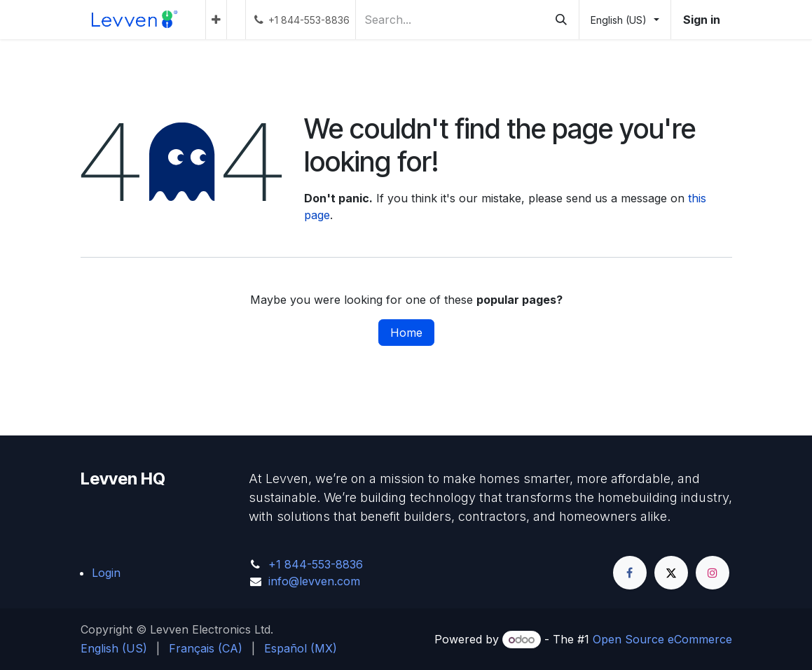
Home (406, 333)
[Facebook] (630, 573)
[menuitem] (216, 20)
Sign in (702, 20)
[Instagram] (713, 573)
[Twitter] (671, 573)
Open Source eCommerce (662, 639)
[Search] (561, 20)
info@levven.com (314, 581)
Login (106, 573)
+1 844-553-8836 (316, 564)
